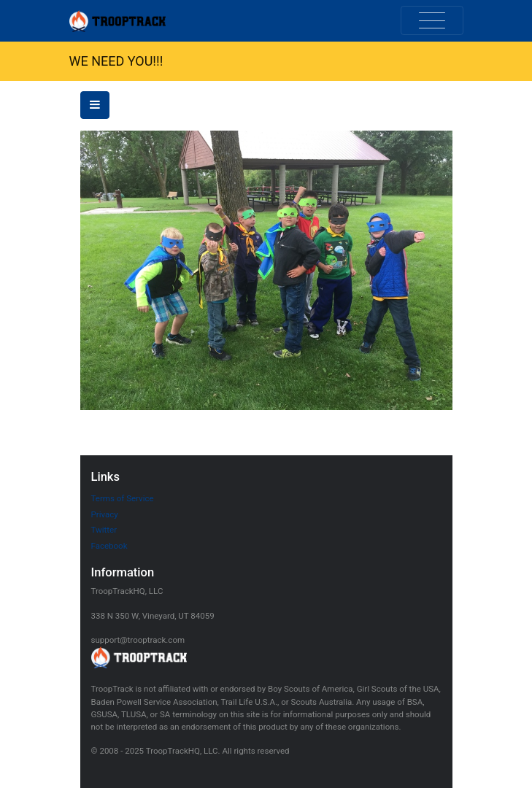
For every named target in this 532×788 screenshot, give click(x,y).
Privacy (105, 514)
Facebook (109, 546)
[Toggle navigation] (432, 20)
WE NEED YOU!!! (116, 61)
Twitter (104, 530)
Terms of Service (123, 498)
